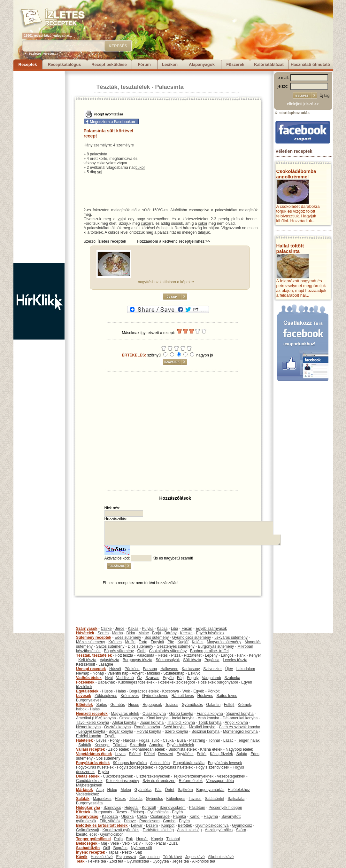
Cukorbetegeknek (118, 776)
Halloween (169, 669)
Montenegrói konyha (240, 731)
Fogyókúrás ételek (93, 763)
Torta (143, 642)
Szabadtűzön (88, 848)
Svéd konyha (174, 727)
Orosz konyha (131, 718)
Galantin (213, 705)
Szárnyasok (87, 629)
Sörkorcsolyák (168, 660)
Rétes (162, 655)
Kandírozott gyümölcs (121, 830)
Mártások (85, 790)
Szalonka (232, 678)
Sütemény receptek (94, 637)
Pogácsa (212, 660)
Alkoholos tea (204, 861)
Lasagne (106, 664)
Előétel (135, 754)
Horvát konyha (149, 731)
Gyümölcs (143, 790)
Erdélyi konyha (89, 736)
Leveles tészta (235, 660)
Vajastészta (109, 660)
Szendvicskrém (172, 808)
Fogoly (193, 678)
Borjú (157, 633)
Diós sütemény (140, 646)
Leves (101, 740)
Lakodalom (246, 669)
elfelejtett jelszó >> (303, 104)
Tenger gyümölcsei (93, 839)
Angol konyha (236, 723)
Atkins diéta (160, 763)
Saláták (85, 745)
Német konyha (88, 727)
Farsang (150, 669)
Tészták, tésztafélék (123, 87)
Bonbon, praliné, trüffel (209, 651)
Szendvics (112, 808)
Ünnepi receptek (91, 669)
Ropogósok (152, 705)
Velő (126, 843)
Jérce (120, 629)
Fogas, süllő (149, 740)
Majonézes (102, 799)
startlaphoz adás (292, 113)
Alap (100, 790)
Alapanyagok (202, 64)
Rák (130, 839)
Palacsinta (169, 87)
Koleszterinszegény (122, 781)
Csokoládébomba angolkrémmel (296, 174)
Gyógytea (161, 861)
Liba (175, 629)
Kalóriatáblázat (269, 64)
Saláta (242, 754)
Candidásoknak (89, 781)
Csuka (168, 740)
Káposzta (110, 817)
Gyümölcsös (192, 705)
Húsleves (205, 696)
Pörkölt (214, 691)
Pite (171, 642)
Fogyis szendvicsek (213, 767)
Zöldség (137, 812)
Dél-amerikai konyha (240, 718)
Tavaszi (195, 799)
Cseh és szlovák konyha (239, 727)
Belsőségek (87, 843)
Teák (80, 861)
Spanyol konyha (240, 714)
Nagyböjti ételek (239, 749)
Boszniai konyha (206, 731)
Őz (139, 678)
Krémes (115, 642)
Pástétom (197, 808)
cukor (140, 168)
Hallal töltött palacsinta (290, 248)
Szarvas (152, 678)
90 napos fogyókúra (130, 763)
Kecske (186, 633)
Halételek (85, 740)
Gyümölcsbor (111, 834)
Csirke (106, 629)
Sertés (103, 633)
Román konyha (147, 727)
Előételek (85, 705)
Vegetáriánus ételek (94, 754)
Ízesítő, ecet (86, 834)
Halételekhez (239, 790)
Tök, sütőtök (110, 821)
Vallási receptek (90, 749)
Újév (229, 669)
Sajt (138, 852)
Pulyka (148, 629)
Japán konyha (152, 723)
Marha (118, 633)
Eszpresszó (126, 857)
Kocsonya (171, 691)
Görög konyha (181, 714)
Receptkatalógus (64, 64)
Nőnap (98, 673)
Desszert (166, 754)
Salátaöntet (215, 799)
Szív (137, 843)
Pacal (161, 843)
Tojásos (172, 705)
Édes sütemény (128, 637)
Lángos (227, 655)
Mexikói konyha (202, 727)
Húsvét (115, 669)
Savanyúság (87, 817)
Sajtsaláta (236, 799)
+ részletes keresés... (41, 53)
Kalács (197, 642)
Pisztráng (197, 740)
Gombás (117, 705)
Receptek (28, 64)
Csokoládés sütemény (168, 651)
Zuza (173, 843)
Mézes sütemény (91, 642)
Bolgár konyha (121, 731)
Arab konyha (208, 718)
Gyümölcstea (138, 861)
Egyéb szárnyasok (211, 629)
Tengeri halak (248, 740)
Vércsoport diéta (220, 781)
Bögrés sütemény (119, 651)
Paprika (180, 817)
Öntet (169, 790)
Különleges (176, 799)
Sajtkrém (185, 790)
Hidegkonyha (88, 808)
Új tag (324, 96)
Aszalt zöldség (189, 830)
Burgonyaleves (89, 700)
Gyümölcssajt (88, 830)
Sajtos (101, 705)
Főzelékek (85, 682)
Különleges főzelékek (136, 682)
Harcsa (129, 740)
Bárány (171, 633)
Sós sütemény (157, 637)
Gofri (141, 651)
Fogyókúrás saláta (189, 763)
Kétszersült (85, 664)
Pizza (176, 655)
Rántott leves (183, 696)
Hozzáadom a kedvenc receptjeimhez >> (173, 241)
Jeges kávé (195, 857)
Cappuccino (149, 857)
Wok (186, 691)
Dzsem (152, 825)
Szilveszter (212, 669)
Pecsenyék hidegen (225, 808)
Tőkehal (120, 745)
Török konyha (210, 723)
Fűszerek (235, 64)
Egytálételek (87, 691)
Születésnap (174, 673)
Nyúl (109, 678)
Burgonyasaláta (89, 803)
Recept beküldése (109, 64)
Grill (107, 848)
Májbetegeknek (89, 785)
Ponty (115, 740)
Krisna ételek (211, 749)
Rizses (121, 812)
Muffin (130, 642)
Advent (138, 673)
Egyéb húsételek (210, 633)
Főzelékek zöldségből (176, 682)
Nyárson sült (141, 848)
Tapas (113, 852)
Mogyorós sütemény (224, 642)
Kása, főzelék (221, 754)
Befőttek (185, 825)
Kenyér (255, 655)
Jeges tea (181, 861)
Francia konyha (210, 714)
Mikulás (154, 673)
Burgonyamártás (210, 790)
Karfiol (195, 817)
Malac (143, 633)
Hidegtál (131, 808)
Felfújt (229, 705)
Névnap (83, 673)
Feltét (202, 754)
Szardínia (138, 745)
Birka (131, 633)
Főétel (149, 754)
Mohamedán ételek (149, 749)
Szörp (241, 830)
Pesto (127, 852)
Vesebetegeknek (231, 776)
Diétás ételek (88, 776)
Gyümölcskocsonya (212, 825)
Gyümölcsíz (242, 825)
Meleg (126, 790)
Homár (142, 839)
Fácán (187, 629)
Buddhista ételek (183, 749)
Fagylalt (158, 642)
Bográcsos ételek (144, 691)
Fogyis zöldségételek (135, 767)
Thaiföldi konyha (181, 723)
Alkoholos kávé (221, 857)
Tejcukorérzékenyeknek (193, 776)
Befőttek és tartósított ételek (102, 825)
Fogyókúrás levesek (225, 763)
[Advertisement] (39, 167)
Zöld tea (116, 861)
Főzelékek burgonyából (218, 682)
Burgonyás (103, 812)
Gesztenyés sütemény (176, 646)
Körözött (149, 808)
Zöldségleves (106, 696)
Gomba (169, 821)
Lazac (228, 740)
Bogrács (120, 848)
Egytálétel (185, 754)
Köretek (83, 812)
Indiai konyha (183, 718)
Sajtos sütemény (110, 646)
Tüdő (148, 843)
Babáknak (106, 682)
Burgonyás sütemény (216, 646)
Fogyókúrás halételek (174, 767)
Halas (121, 691)
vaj (100, 172)
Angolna (156, 745)
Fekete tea (97, 861)
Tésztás (136, 799)
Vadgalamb (211, 678)
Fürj (180, 678)
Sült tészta (192, 660)
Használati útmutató (311, 64)
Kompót (168, 825)
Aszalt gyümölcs (219, 830)
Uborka (127, 817)
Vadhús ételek (89, 678)
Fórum (144, 64)
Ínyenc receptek (91, 852)
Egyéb (168, 678)
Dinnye (130, 821)
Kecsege (102, 745)
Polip (118, 839)
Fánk (241, 655)
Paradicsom (149, 821)
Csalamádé (160, 817)
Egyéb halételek (180, 745)
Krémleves (130, 696)
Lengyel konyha (92, 731)
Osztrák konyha (117, 727)
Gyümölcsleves (155, 696)
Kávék (82, 857)
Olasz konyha (154, 714)
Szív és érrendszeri (159, 781)
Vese (115, 843)
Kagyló (157, 839)
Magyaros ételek (125, 714)
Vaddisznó (125, 678)
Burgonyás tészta (138, 660)
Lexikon (170, 64)
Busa (181, 740)
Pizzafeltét (193, 655)
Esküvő (194, 673)
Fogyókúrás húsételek (95, 767)
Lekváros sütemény (231, 637)
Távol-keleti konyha (92, 723)
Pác (158, 790)
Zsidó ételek (119, 749)
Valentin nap (118, 673)
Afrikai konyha (124, 723)
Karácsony (191, 669)
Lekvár (137, 825)
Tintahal (173, 839)
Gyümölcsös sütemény (192, 637)
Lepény (211, 655)
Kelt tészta (87, 660)
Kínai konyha (157, 718)
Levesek (84, 696)
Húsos (107, 691)
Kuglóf (183, 642)
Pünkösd (132, 669)
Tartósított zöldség (158, 830)
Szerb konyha (177, 731)
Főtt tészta (124, 655)
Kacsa (162, 629)
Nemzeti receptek (92, 714)
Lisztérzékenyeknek (153, 776)
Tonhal (214, 740)
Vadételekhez (88, 794)
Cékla (142, 817)
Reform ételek (191, 781)
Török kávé (172, 857)
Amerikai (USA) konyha (96, 718)
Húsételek (85, 633)
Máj (104, 843)
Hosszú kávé (102, 857)
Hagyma (211, 817)
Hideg (112, 790)
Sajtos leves (227, 696)
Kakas (133, 629)
